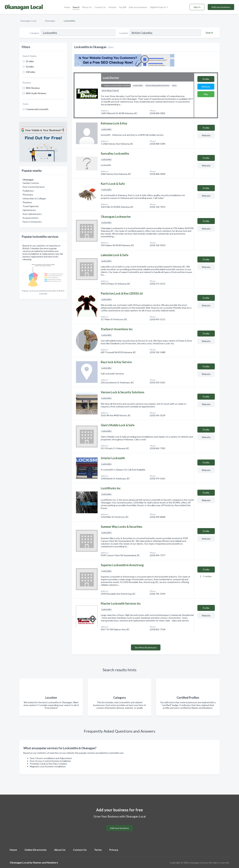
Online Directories (36, 850)
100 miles (31, 72)
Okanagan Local (28, 21)
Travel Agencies (31, 206)
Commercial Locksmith (37, 109)
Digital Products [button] (158, 7)
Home (67, 7)
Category (35, 33)
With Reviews (33, 88)
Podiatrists (28, 191)
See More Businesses (146, 647)
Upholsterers (29, 210)
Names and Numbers (46, 862)
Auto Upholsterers (32, 214)
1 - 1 (206, 576)
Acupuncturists (30, 218)
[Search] (209, 33)
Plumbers (27, 202)
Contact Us (100, 7)
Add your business (138, 7)
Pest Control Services (34, 187)
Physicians (28, 195)
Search (76, 7)
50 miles (30, 67)
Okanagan (50, 21)
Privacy (114, 850)
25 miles (30, 61)
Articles (112, 7)
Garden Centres (31, 183)
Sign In (197, 7)
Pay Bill (123, 7)
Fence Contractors (32, 222)
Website (206, 87)
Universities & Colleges (34, 198)
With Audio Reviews (36, 93)
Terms (98, 850)
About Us (87, 7)
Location (124, 33)
